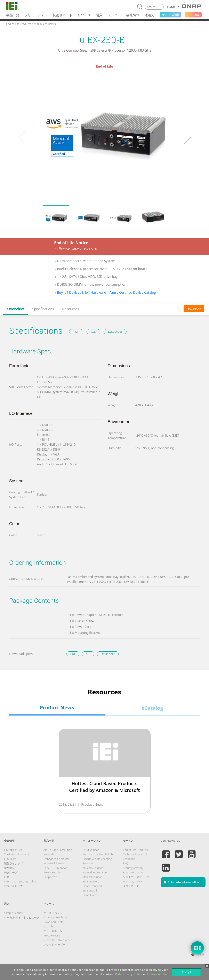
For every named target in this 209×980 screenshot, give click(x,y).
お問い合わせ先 (13, 886)
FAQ (126, 863)
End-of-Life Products (135, 850)
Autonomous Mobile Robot (99, 854)
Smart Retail (90, 890)
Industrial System (54, 863)
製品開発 (9, 868)
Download (194, 309)
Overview (16, 309)
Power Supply (52, 872)
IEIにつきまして (13, 850)
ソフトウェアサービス (136, 877)
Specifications (43, 309)
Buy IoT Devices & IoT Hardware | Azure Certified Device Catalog (106, 292)
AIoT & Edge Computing (58, 850)
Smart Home (90, 895)
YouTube (49, 926)
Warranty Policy (132, 881)
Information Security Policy (20, 881)
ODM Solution (91, 850)
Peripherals (50, 877)
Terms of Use (158, 974)
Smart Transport (92, 886)
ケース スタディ (53, 913)
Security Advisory (133, 868)
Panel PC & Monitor (55, 868)
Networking (50, 854)
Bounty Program (133, 872)
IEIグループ (11, 872)
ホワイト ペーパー (54, 944)
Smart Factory (91, 881)
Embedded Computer (56, 859)
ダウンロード (131, 886)
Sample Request (14, 913)
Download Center (54, 922)
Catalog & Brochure (55, 917)
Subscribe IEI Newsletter (58, 940)
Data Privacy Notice (129, 974)
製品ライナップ (13, 863)
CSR (6, 877)
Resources (71, 309)
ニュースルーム (53, 931)
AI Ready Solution (93, 868)
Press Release (52, 935)
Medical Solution (93, 877)
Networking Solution (95, 872)
